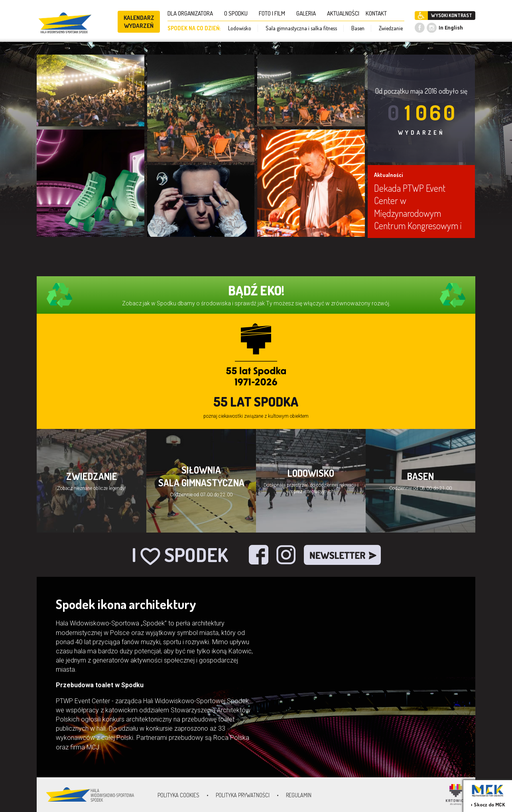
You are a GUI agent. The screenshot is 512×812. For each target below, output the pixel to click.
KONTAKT (379, 13)
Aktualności (388, 175)
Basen (358, 28)
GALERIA (308, 13)
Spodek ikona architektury (126, 604)
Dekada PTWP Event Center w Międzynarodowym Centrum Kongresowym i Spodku (418, 213)
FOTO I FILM (274, 13)
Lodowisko (240, 28)
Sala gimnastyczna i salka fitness (301, 28)
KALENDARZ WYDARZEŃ (139, 22)
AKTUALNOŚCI (343, 13)
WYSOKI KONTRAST (452, 15)
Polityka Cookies (178, 795)
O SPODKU (238, 13)
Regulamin (299, 795)
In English (451, 28)
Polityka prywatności (243, 795)
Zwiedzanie (391, 28)
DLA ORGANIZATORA (193, 13)
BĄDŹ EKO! (256, 290)
